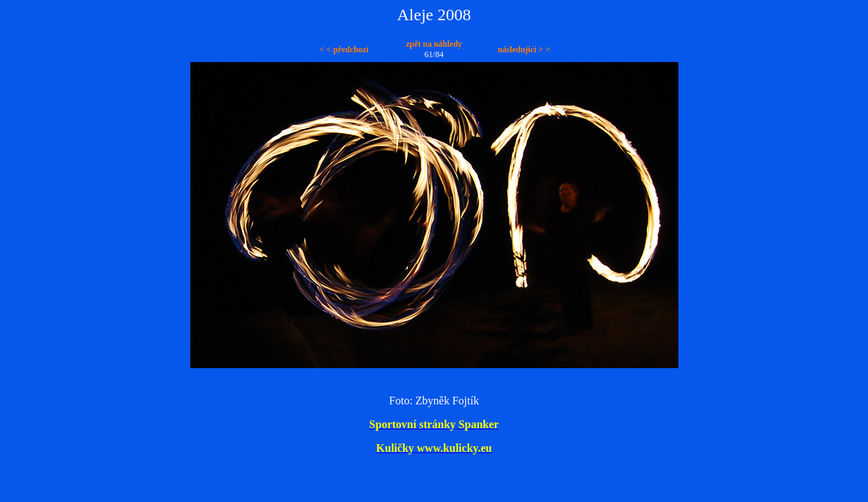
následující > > (524, 50)
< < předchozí (344, 50)
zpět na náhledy (434, 44)
